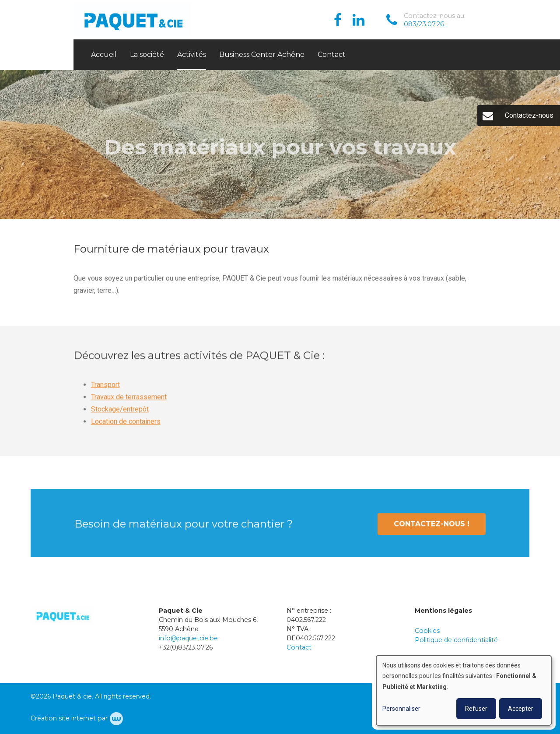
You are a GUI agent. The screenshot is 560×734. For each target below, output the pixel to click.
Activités (192, 54)
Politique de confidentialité (456, 640)
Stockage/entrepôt (120, 414)
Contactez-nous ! (432, 529)
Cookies (427, 631)
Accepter (521, 709)
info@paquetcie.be (188, 638)
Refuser (476, 709)
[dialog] (464, 690)
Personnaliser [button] (401, 709)
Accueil (104, 54)
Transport (105, 389)
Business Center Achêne (262, 54)
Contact (332, 54)
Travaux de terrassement (129, 402)
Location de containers (126, 426)
